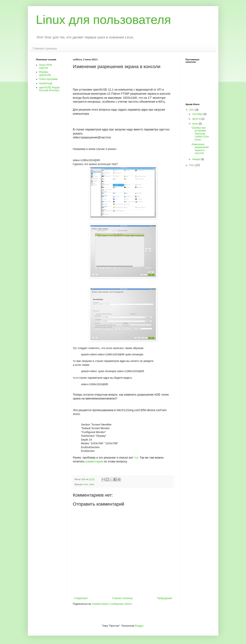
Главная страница (45, 48)
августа (197, 119)
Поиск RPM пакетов (46, 66)
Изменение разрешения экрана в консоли (200, 149)
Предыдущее (165, 598)
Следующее (81, 598)
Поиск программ (48, 79)
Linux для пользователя (104, 20)
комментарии (94, 461)
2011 (192, 165)
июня (195, 124)
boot (86, 484)
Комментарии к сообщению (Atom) (112, 604)
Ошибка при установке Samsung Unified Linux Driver (200, 134)
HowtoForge (46, 83)
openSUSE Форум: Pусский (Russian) (50, 89)
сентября (198, 114)
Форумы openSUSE (45, 73)
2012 (192, 110)
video (92, 484)
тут (136, 458)
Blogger (139, 626)
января (196, 159)
